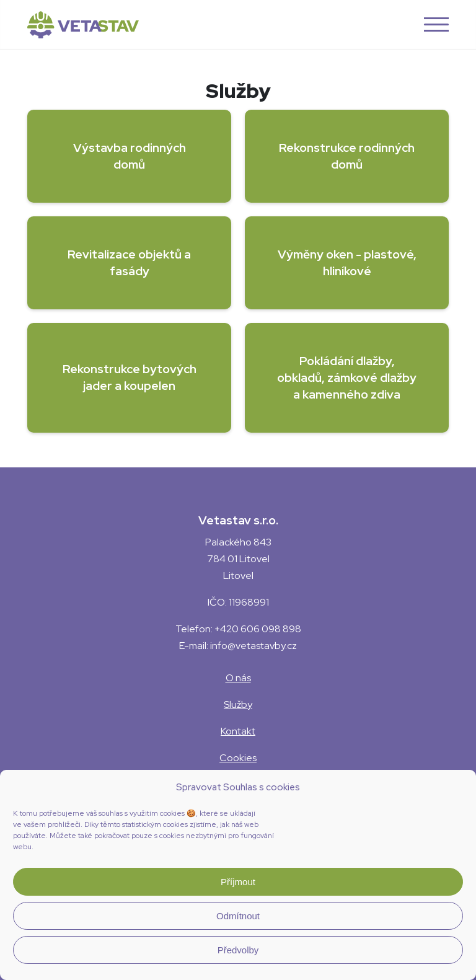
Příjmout (238, 882)
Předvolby (238, 950)
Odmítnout (238, 916)
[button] (432, 25)
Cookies (238, 758)
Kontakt (238, 731)
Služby (238, 704)
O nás (238, 678)
